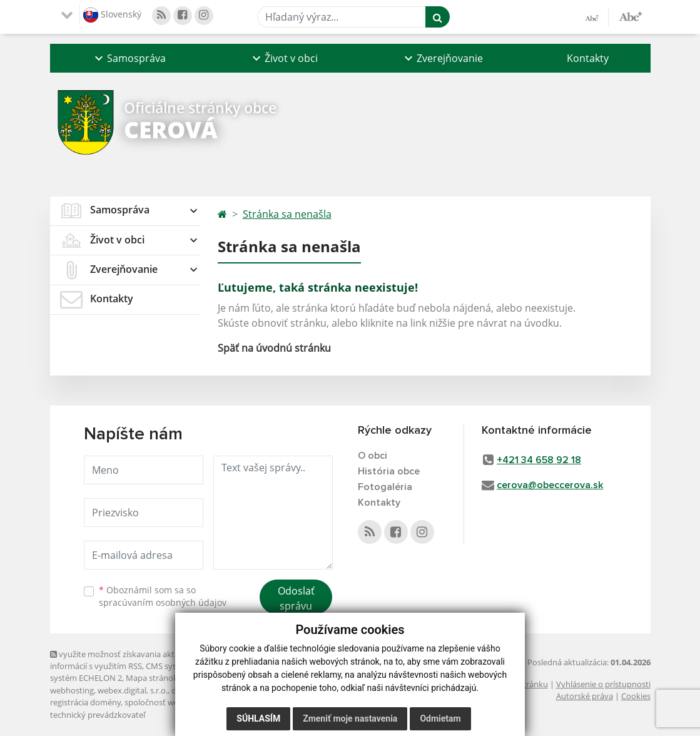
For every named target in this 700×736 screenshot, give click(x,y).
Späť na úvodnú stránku (274, 348)
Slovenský (112, 15)
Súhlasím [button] (258, 718)
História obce (389, 471)
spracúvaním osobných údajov (163, 602)
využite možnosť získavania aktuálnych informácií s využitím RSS (127, 660)
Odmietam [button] (440, 718)
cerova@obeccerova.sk (550, 485)
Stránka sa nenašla (287, 214)
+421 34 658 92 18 (539, 460)
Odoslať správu (296, 598)
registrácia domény (85, 702)
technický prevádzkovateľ (98, 715)
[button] (129, 58)
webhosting (72, 690)
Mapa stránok (152, 678)
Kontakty (588, 58)
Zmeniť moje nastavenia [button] (350, 718)
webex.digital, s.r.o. (133, 690)
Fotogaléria (385, 487)
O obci (373, 456)
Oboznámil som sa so (163, 596)
